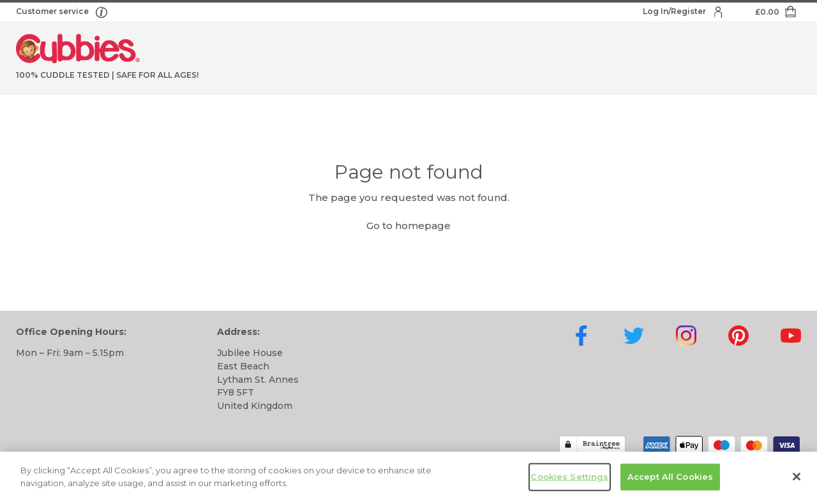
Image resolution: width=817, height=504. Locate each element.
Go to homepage (408, 226)
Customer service (53, 11)
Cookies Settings (569, 479)
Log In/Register (675, 11)
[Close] (797, 479)
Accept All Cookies (670, 479)
